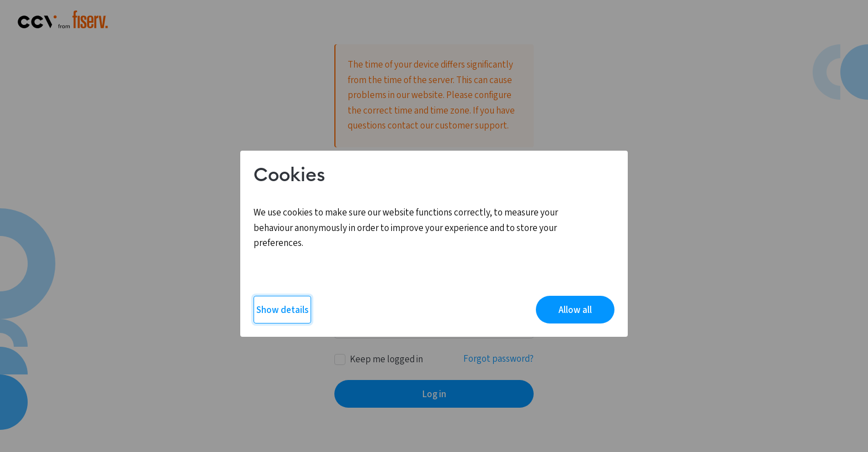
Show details (282, 310)
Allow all (575, 310)
